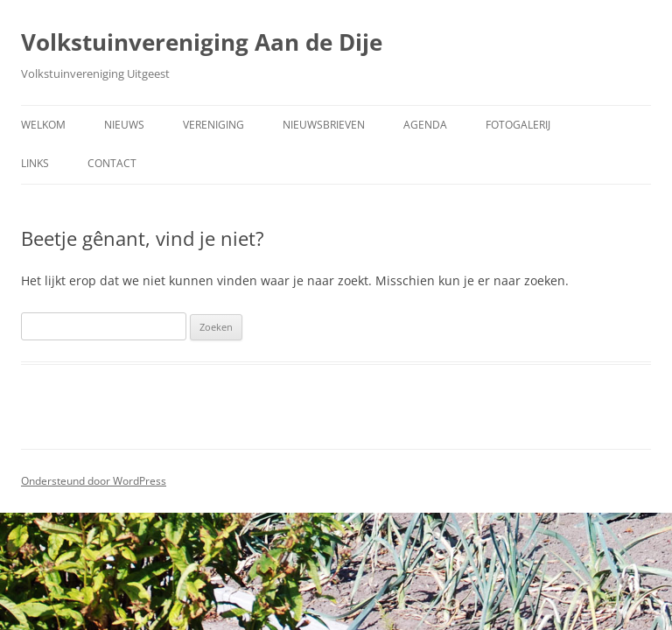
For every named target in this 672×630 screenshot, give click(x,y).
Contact (112, 163)
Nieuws (124, 125)
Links (35, 163)
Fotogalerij (518, 125)
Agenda (425, 125)
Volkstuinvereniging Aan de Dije (202, 42)
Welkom (43, 125)
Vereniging (213, 125)
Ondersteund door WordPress (94, 481)
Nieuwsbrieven (324, 125)
